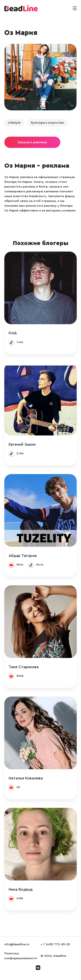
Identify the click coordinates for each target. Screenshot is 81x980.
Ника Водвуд (21, 889)
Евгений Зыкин (22, 444)
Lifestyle (14, 123)
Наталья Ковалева (26, 778)
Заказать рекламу (32, 142)
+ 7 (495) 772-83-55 (55, 944)
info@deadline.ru (17, 944)
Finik (13, 333)
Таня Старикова (24, 667)
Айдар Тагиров (23, 556)
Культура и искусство (47, 123)
